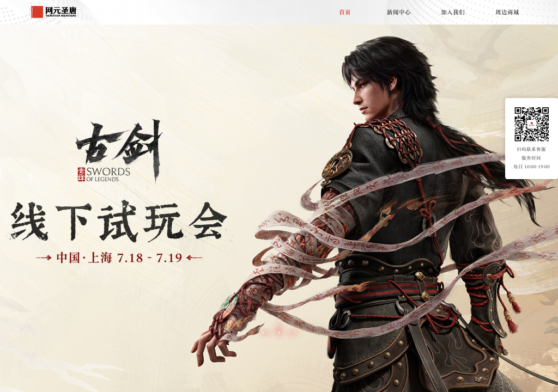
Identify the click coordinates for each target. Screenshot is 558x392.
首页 (345, 12)
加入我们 (453, 12)
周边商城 (507, 12)
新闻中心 (399, 12)
